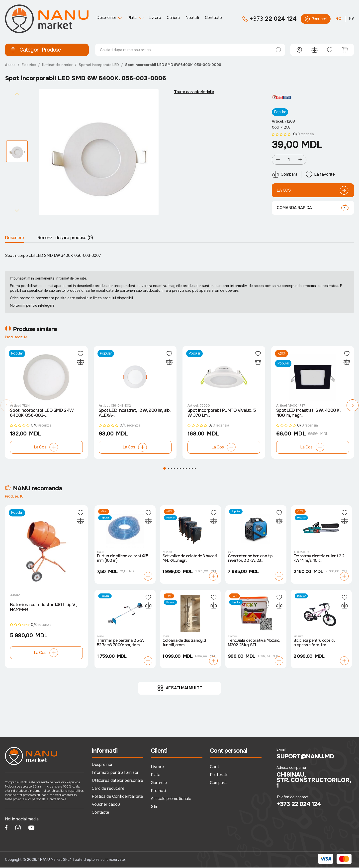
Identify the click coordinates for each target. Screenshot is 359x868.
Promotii (159, 791)
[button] (6, 406)
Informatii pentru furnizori (116, 773)
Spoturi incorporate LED (99, 65)
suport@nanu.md (305, 757)
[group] (99, 152)
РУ (351, 19)
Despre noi (106, 18)
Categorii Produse (35, 50)
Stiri (155, 807)
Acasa (10, 65)
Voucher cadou (106, 805)
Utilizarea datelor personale (117, 781)
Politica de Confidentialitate (117, 797)
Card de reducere (108, 789)
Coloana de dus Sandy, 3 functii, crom (184, 643)
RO (339, 19)
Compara (218, 783)
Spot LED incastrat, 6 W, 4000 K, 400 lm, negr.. (308, 413)
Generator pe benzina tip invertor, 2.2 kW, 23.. (250, 559)
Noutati (192, 18)
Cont (215, 767)
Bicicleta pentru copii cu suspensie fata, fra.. (314, 643)
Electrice (29, 65)
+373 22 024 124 (299, 804)
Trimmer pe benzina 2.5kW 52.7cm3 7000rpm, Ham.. (121, 643)
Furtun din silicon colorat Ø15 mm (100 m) (123, 559)
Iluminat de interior (57, 65)
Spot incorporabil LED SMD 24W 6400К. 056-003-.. (42, 413)
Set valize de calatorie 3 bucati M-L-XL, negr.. (190, 559)
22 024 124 (269, 19)
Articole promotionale (171, 799)
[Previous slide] (17, 94)
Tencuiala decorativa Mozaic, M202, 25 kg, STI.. (254, 643)
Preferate (219, 775)
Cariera (173, 18)
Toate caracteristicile (194, 92)
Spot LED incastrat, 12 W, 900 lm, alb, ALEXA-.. (135, 413)
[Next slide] (17, 211)
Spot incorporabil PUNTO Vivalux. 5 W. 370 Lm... (222, 413)
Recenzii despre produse (65, 238)
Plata (132, 18)
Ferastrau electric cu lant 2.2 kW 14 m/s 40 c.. (319, 559)
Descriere (15, 238)
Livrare (155, 18)
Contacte (213, 18)
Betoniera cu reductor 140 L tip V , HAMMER (43, 608)
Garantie (159, 783)
